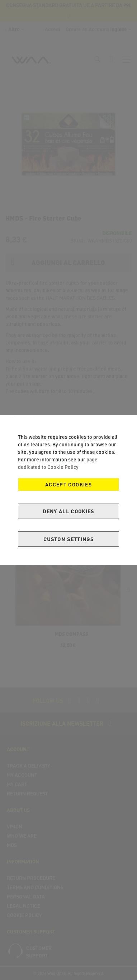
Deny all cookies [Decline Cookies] (68, 511)
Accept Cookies (68, 484)
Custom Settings (68, 539)
